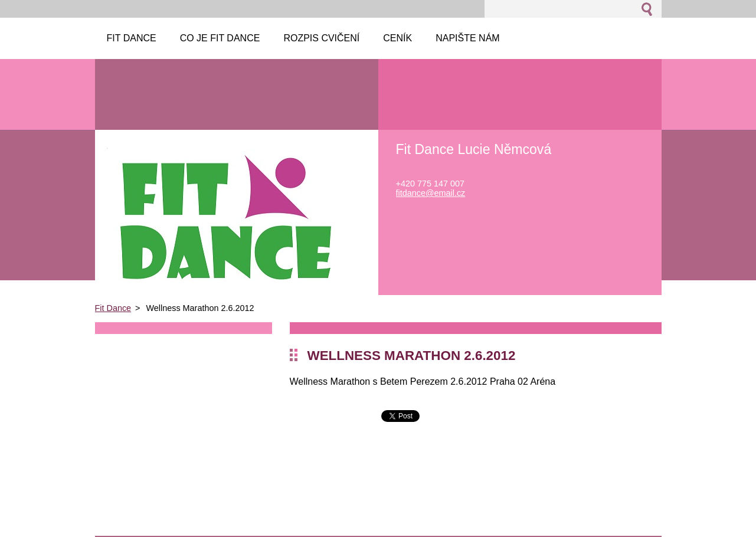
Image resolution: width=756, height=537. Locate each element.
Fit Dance (113, 308)
